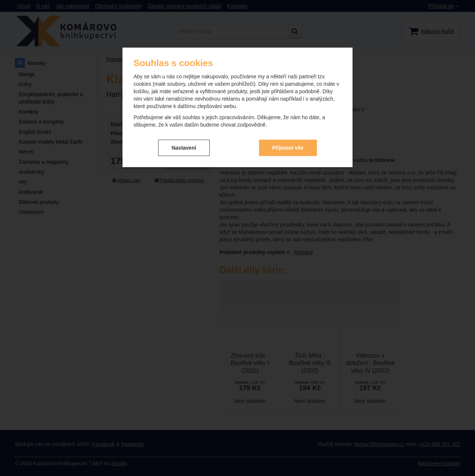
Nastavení (184, 148)
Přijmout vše (288, 148)
